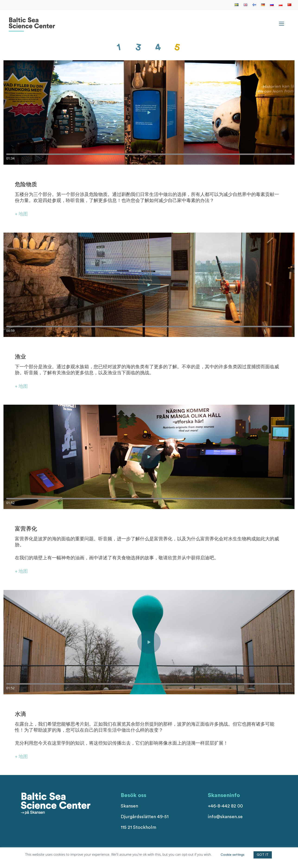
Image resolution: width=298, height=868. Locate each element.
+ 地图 (21, 214)
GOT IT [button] (263, 855)
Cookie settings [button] (233, 855)
